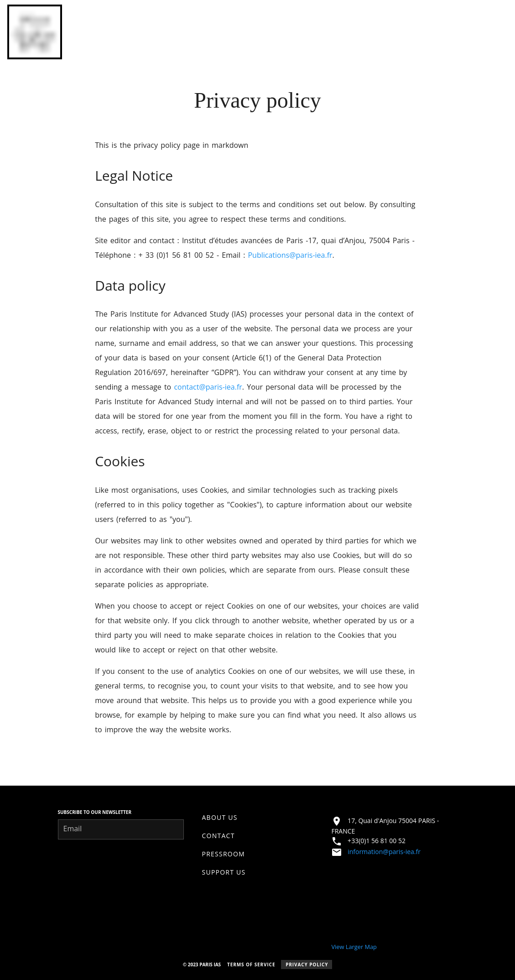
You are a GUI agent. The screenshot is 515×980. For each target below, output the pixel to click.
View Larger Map (354, 947)
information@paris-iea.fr (384, 852)
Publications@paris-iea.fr (290, 255)
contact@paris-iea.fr (208, 387)
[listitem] (258, 818)
